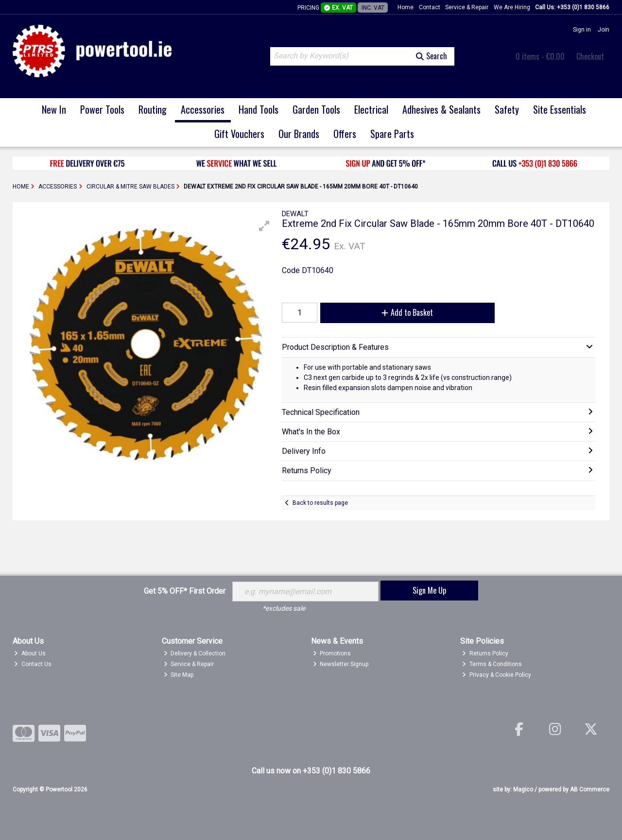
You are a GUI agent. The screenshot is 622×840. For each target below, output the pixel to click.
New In (54, 109)
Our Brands (299, 134)
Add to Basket (407, 312)
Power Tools (102, 109)
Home (406, 7)
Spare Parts (392, 134)
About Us (30, 653)
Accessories (203, 109)
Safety (507, 109)
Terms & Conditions (492, 664)
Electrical (371, 109)
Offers (345, 134)
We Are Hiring (512, 7)
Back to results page (320, 503)
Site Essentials (560, 109)
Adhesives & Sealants (441, 109)
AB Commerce (590, 789)
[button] (264, 226)
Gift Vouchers (239, 134)
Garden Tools (316, 109)
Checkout (590, 56)
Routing (153, 109)
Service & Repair (467, 7)
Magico (523, 789)
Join (604, 30)
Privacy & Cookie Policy (497, 675)
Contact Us (33, 664)
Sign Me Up (429, 590)
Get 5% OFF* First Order (185, 591)
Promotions (332, 653)
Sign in (582, 30)
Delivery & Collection (195, 653)
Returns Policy (485, 653)
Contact (430, 7)
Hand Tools (259, 109)
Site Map (179, 675)
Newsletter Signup (341, 664)
